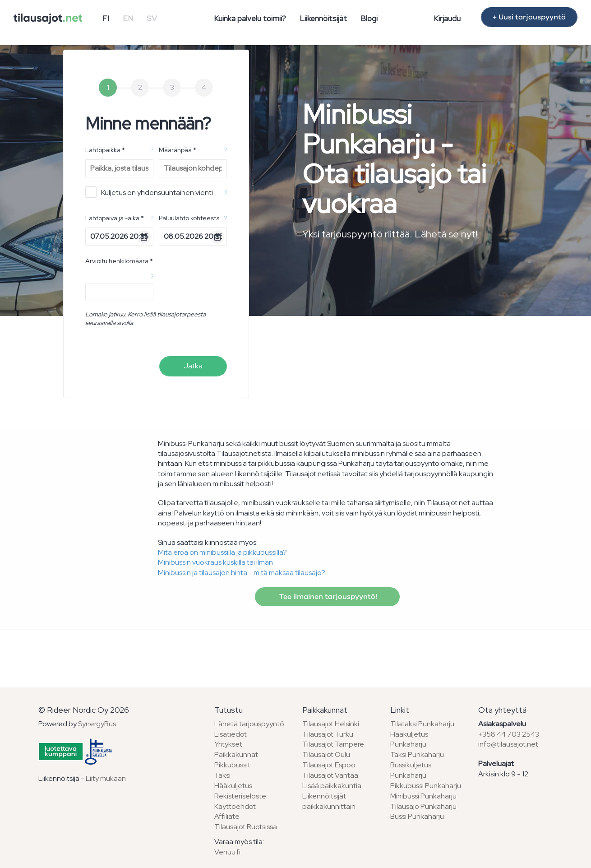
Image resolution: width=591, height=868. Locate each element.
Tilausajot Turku (328, 734)
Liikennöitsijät (323, 19)
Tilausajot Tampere (333, 744)
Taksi (222, 775)
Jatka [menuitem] (193, 366)
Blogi (369, 19)
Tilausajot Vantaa (330, 775)
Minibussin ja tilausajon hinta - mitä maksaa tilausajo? (242, 573)
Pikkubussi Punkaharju (426, 786)
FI (106, 19)
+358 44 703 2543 (509, 734)
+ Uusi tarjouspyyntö (529, 17)
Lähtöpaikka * (105, 150)
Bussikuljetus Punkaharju (411, 770)
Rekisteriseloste (240, 796)
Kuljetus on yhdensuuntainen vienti (149, 192)
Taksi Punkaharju (417, 754)
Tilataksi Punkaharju (422, 724)
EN (128, 19)
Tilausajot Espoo (329, 765)
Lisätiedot (231, 734)
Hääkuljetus (233, 786)
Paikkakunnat (236, 754)
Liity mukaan (106, 778)
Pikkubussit (232, 765)
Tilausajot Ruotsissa (246, 827)
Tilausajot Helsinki (331, 724)
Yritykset (228, 744)
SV (152, 19)
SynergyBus (97, 724)
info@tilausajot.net (508, 744)
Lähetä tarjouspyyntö (249, 724)
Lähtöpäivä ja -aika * (115, 218)
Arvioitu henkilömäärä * (119, 261)
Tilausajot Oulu (326, 754)
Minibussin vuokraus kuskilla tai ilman (215, 562)
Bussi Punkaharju (417, 816)
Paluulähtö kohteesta (189, 218)
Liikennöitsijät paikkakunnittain (329, 801)
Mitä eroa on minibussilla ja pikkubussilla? (222, 552)
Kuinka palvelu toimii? (250, 19)
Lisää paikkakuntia (332, 786)
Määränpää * (178, 150)
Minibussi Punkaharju (423, 796)
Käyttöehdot (235, 806)
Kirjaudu (447, 19)
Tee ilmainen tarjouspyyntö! (327, 597)
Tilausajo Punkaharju (423, 806)
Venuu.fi (227, 852)
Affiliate (227, 816)
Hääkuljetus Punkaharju (409, 739)
